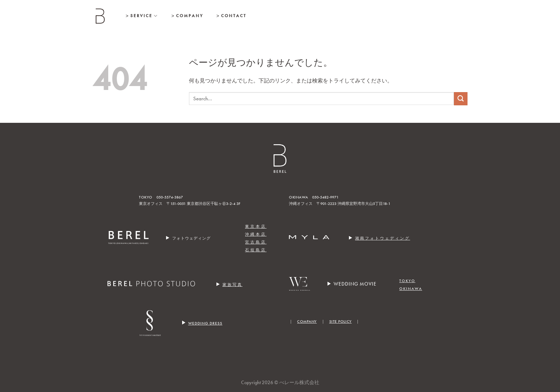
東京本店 (256, 227)
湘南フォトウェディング (382, 238)
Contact (234, 16)
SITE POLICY (341, 321)
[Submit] (461, 99)
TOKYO (407, 281)
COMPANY (307, 321)
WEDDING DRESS (205, 323)
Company (190, 16)
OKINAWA (411, 289)
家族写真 (232, 285)
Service (144, 16)
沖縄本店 (256, 234)
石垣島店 (256, 250)
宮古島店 (256, 242)
